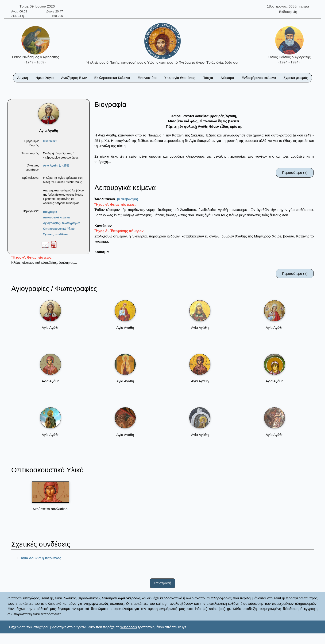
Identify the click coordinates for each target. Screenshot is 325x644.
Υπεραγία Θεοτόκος (180, 78)
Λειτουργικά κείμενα (56, 217)
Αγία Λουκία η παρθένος (41, 558)
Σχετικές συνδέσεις (56, 234)
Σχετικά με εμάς (296, 78)
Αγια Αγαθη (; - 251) (56, 166)
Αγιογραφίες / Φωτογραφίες (62, 223)
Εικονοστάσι (147, 78)
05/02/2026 (50, 141)
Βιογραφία (50, 212)
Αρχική (23, 78)
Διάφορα (227, 78)
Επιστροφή (162, 583)
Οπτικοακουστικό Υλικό (59, 229)
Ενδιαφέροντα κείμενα (259, 78)
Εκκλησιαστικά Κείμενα (112, 78)
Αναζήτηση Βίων (74, 78)
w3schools (129, 627)
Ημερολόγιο (45, 78)
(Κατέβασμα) (128, 199)
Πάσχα (208, 78)
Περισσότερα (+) (295, 173)
